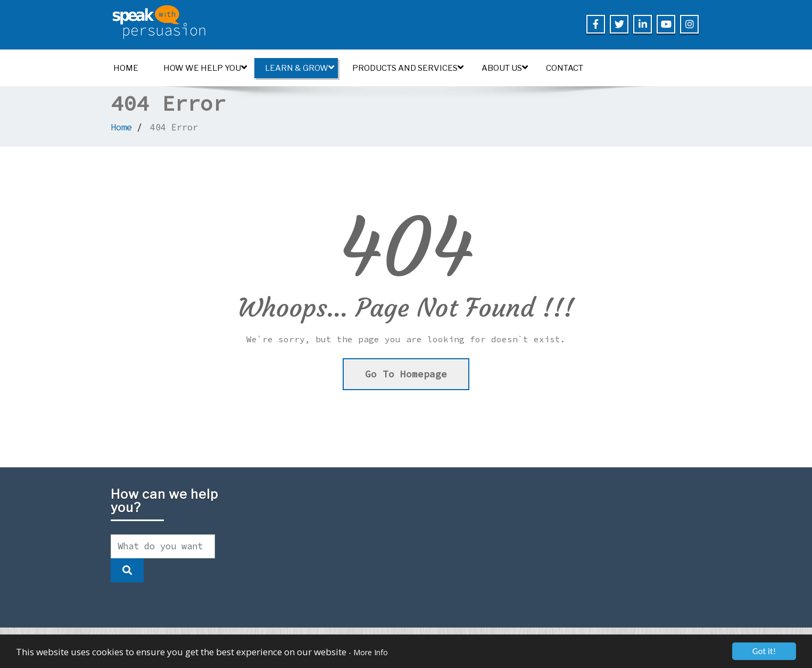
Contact (565, 68)
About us (505, 68)
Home (126, 68)
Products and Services (408, 68)
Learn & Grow (300, 68)
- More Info (368, 652)
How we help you (205, 68)
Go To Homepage (406, 374)
